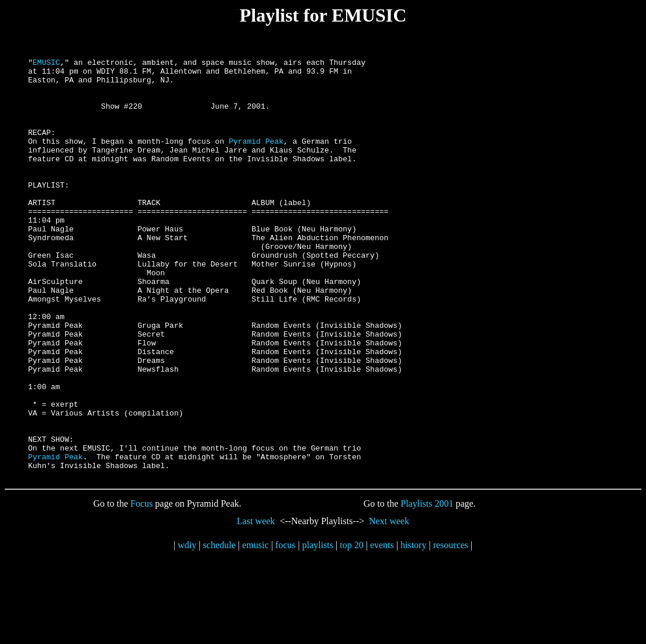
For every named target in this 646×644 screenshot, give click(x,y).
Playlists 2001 (427, 588)
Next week (389, 605)
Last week (256, 605)
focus (286, 629)
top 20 (351, 629)
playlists (318, 629)
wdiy (187, 629)
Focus (141, 588)
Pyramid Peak (256, 158)
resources (451, 629)
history (413, 629)
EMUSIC (46, 64)
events (382, 629)
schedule (219, 629)
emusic (255, 629)
